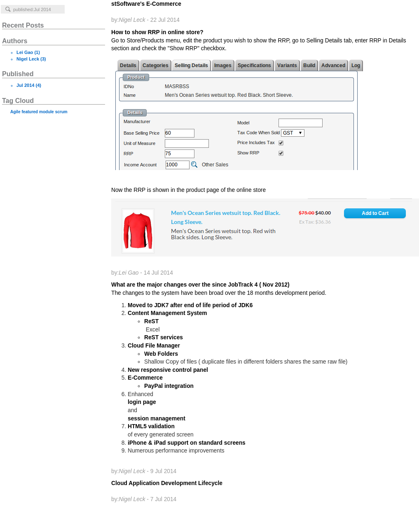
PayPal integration (169, 386)
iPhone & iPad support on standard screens (187, 443)
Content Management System (167, 313)
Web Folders (161, 354)
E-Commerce (145, 378)
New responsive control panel (168, 370)
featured (30, 112)
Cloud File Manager (154, 346)
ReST (151, 321)
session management (157, 419)
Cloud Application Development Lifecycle (167, 491)
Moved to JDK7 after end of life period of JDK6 (190, 305)
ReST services (164, 337)
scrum (61, 112)
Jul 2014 (25, 85)
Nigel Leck (28, 59)
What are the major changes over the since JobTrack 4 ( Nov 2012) (263, 289)
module (47, 112)
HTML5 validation (151, 426)
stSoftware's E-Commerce (146, 12)
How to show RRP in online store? (263, 153)
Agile (15, 112)
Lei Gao (25, 52)
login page (142, 402)
